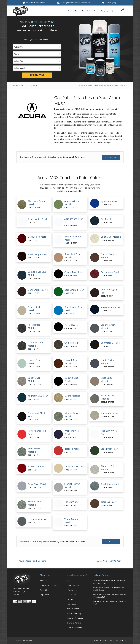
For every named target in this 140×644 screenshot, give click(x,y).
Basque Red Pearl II (38, 237)
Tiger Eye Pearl (108, 502)
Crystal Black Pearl (74, 272)
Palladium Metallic (110, 413)
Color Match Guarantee (49, 585)
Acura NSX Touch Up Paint (110, 561)
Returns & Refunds (74, 623)
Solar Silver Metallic (38, 484)
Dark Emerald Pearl (74, 290)
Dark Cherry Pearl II (38, 290)
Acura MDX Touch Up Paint (25, 85)
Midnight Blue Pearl (38, 396)
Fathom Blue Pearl (110, 307)
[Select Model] (37, 68)
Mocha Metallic (72, 396)
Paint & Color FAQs (74, 614)
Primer (71, 599)
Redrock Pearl (71, 449)
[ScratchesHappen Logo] (20, 11)
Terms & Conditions (74, 628)
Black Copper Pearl (38, 254)
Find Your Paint (74, 585)
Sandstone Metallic (74, 467)
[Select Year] (37, 61)
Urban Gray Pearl (37, 519)
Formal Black (71, 325)
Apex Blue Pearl (109, 201)
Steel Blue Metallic (110, 484)
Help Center (44, 595)
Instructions (71, 604)
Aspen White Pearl (37, 219)
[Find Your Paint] (111, 157)
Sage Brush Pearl (109, 449)
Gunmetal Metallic (110, 343)
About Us (43, 581)
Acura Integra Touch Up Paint (31, 561)
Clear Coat (72, 595)
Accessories (73, 590)
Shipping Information (75, 618)
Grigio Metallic (72, 343)
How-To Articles (73, 609)
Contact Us (44, 590)
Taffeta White (71, 502)
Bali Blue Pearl (108, 219)
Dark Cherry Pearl (110, 272)
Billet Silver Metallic (111, 237)
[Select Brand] (37, 54)
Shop (69, 581)
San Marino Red (36, 467)
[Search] (112, 11)
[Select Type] (37, 47)
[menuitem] (73, 11)
